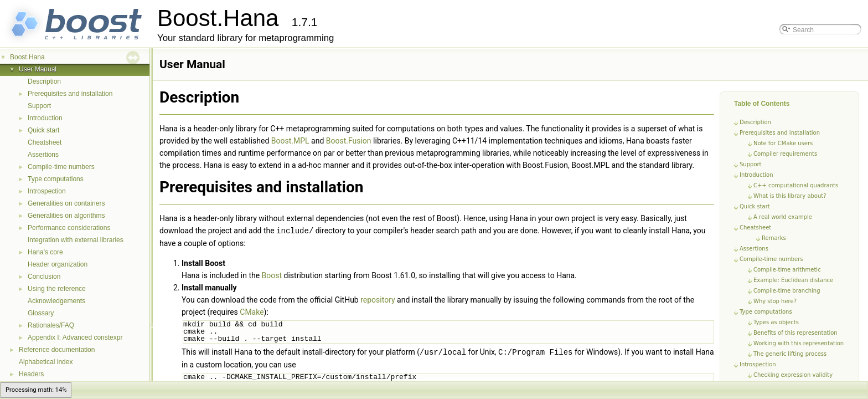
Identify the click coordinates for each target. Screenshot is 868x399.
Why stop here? (775, 301)
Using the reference (57, 289)
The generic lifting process (790, 354)
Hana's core (45, 252)
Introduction (45, 118)
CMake (252, 311)
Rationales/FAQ (51, 325)
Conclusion (44, 277)
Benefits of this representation (795, 333)
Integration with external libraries (76, 240)
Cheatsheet (45, 142)
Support (39, 106)
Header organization (58, 264)
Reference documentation (57, 350)
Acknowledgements (56, 301)
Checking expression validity (793, 375)
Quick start (43, 130)
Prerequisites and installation (70, 94)
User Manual (38, 69)
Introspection (47, 191)
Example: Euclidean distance (793, 280)
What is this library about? (790, 196)
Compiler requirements (785, 154)
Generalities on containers (66, 203)
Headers (31, 374)
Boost (272, 275)
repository (378, 299)
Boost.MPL (290, 141)
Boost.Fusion (349, 141)
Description (44, 81)
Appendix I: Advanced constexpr (75, 337)
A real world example (783, 217)
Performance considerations (69, 228)
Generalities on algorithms (66, 216)
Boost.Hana (27, 57)
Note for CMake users (783, 143)
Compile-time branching (787, 291)
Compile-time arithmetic (787, 270)
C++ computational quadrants (796, 185)
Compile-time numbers (61, 167)
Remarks (774, 238)
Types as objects (776, 322)
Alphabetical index (46, 362)
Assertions (43, 155)
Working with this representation (799, 343)
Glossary (41, 313)
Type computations (56, 179)
